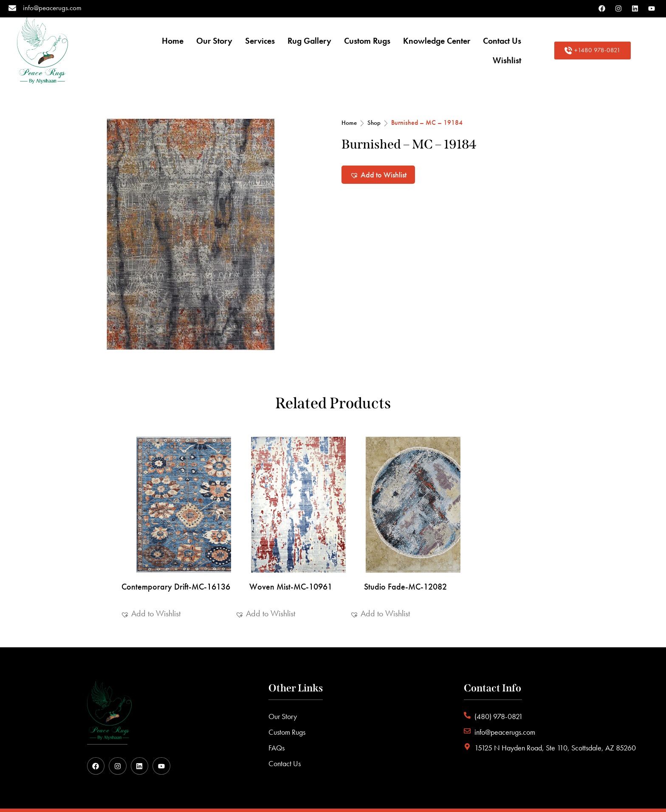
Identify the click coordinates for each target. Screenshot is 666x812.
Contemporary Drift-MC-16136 (176, 563)
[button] (378, 151)
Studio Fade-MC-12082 (405, 563)
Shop (374, 99)
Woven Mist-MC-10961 (291, 563)
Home (349, 99)
